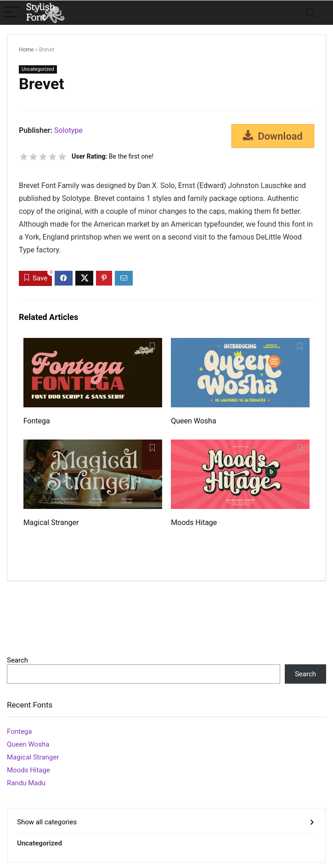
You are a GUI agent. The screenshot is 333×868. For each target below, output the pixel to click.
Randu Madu (26, 783)
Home (26, 50)
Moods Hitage (194, 523)
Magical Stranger (51, 523)
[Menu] (11, 13)
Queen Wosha (193, 421)
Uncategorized (38, 69)
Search (17, 660)
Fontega (37, 421)
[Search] (310, 13)
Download (273, 136)
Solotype (68, 130)
